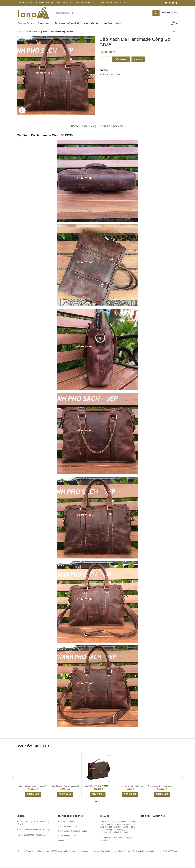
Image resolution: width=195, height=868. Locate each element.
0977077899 (41, 835)
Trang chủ (21, 32)
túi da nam (113, 851)
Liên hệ (61, 840)
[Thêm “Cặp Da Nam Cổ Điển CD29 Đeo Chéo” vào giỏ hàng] (98, 794)
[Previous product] (171, 32)
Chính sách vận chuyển (68, 826)
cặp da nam (137, 851)
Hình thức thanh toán (67, 822)
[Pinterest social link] (170, 3)
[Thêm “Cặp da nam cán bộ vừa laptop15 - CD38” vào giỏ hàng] (162, 794)
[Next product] (177, 32)
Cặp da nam (32, 32)
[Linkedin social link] (173, 3)
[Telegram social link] (176, 3)
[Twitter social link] (166, 3)
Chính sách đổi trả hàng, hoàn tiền (73, 831)
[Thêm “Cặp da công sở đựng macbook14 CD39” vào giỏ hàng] (65, 794)
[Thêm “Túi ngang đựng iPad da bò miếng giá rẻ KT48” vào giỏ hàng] (130, 794)
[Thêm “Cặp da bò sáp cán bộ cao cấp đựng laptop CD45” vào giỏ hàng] (33, 794)
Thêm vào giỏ (121, 59)
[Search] (106, 13)
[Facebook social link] (163, 3)
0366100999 (29, 835)
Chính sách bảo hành (67, 836)
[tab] (74, 125)
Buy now (138, 59)
